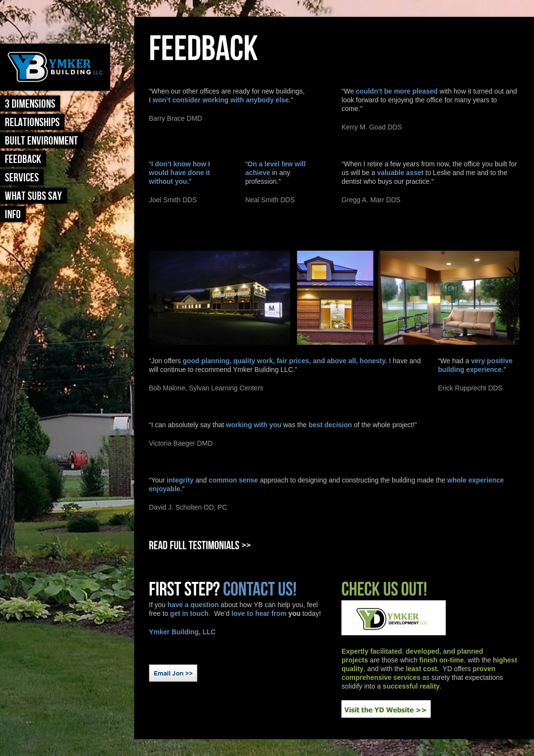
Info (13, 215)
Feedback (23, 159)
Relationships (32, 122)
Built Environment (41, 141)
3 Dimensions (30, 104)
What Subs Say (33, 196)
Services (22, 178)
